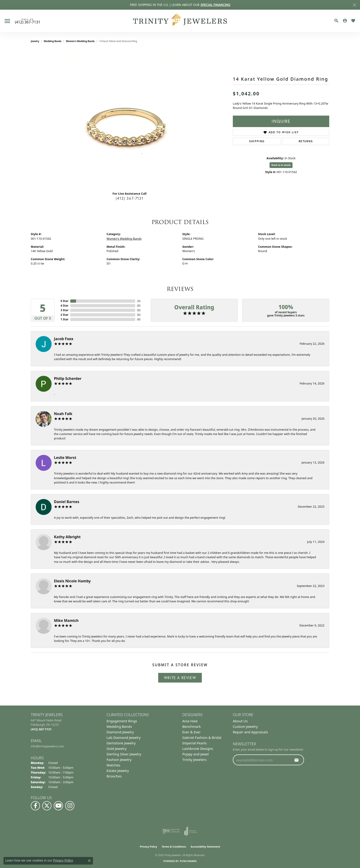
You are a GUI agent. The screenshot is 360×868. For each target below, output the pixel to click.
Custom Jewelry (245, 726)
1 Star (65, 319)
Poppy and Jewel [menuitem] (195, 754)
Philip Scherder (68, 379)
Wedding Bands (53, 41)
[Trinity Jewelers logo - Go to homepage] (180, 21)
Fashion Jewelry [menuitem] (119, 760)
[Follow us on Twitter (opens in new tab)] (47, 806)
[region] (129, 119)
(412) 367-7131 (129, 198)
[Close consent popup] (89, 861)
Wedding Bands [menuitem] (119, 726)
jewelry (35, 41)
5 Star (65, 301)
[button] (336, 21)
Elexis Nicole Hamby (72, 581)
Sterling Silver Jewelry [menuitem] (124, 754)
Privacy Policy (148, 847)
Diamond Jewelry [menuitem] (120, 732)
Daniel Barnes (67, 502)
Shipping (257, 141)
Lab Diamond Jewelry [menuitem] (124, 737)
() (139, 301)
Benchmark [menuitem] (192, 726)
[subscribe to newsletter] (297, 760)
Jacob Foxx (64, 339)
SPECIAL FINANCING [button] (215, 5)
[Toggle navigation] (7, 21)
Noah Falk (63, 414)
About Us (240, 721)
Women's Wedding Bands (80, 41)
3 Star (65, 310)
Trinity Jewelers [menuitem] (194, 760)
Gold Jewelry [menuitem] (117, 748)
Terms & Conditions (174, 847)
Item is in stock (281, 165)
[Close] (354, 5)
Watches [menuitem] (113, 765)
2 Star (65, 315)
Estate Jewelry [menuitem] (118, 771)
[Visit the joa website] (191, 831)
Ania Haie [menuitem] (190, 721)
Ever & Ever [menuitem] (191, 732)
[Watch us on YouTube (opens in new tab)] (58, 806)
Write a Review (180, 678)
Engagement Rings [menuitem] (122, 721)
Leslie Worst (65, 458)
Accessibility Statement (205, 847)
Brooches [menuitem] (114, 776)
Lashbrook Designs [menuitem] (198, 748)
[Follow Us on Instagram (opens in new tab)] (70, 806)
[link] (28, 21)
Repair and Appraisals (250, 732)
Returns (306, 141)
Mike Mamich (66, 620)
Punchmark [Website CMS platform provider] (188, 861)
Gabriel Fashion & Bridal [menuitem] (202, 737)
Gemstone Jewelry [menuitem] (121, 743)
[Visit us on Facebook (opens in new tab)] (35, 806)
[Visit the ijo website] (171, 831)
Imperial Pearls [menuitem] (194, 743)
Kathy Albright (67, 537)
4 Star (65, 306)
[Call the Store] (41, 729)
